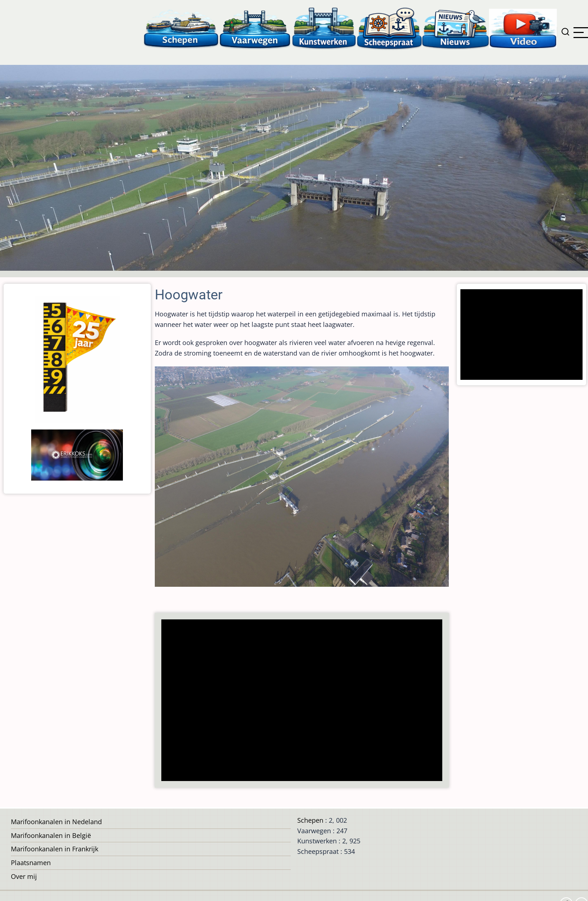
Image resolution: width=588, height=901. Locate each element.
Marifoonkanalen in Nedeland (56, 822)
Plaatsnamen (31, 863)
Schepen (310, 820)
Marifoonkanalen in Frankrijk (55, 849)
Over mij (24, 876)
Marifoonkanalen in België (51, 835)
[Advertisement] (298, 701)
